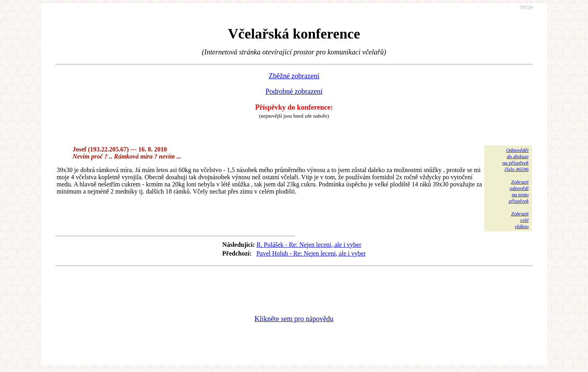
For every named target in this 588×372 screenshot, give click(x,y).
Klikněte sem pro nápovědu (294, 319)
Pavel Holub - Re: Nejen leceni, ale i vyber (311, 253)
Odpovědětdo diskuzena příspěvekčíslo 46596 (515, 160)
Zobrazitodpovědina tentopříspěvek (519, 191)
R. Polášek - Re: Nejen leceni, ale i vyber (309, 245)
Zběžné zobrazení (294, 76)
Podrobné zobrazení (294, 91)
